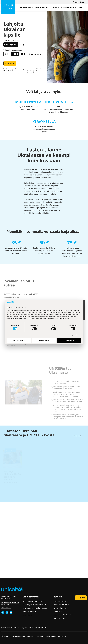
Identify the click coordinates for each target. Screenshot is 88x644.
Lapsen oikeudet (60, 608)
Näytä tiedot (74, 335)
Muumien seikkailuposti (63, 615)
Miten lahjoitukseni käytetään (34, 605)
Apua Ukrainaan (29, 611)
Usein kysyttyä (59, 601)
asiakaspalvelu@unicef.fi (10, 602)
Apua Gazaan (27, 615)
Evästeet (30, 636)
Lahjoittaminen (25, 8)
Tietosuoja (5, 636)
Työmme (55, 8)
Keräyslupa (62, 636)
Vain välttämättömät (19, 340)
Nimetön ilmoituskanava (46, 636)
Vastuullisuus (59, 618)
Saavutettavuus (18, 636)
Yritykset (57, 611)
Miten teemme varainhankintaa (34, 608)
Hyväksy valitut (44, 340)
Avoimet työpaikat (61, 605)
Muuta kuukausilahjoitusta (32, 601)
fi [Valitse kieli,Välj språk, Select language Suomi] (83, 2)
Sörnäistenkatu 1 (8, 597)
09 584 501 (5, 605)
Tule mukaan (42, 8)
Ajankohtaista (69, 8)
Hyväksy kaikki (69, 340)
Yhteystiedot (6, 607)
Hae (75, 2)
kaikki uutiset (78, 436)
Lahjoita (82, 8)
